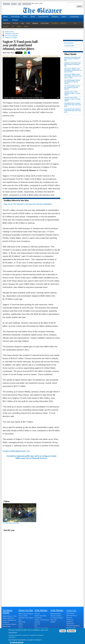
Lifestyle (15, 20)
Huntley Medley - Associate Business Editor (45, 56)
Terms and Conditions (73, 626)
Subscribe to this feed (11, 34)
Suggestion (70, 622)
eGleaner (14, 4)
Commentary (74, 16)
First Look (54, 620)
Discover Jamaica (56, 616)
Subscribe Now (27, 4)
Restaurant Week (56, 614)
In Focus (16, 23)
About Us (69, 618)
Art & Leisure (45, 23)
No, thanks (71, 631)
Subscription (70, 624)
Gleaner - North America (42, 620)
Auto (22, 23)
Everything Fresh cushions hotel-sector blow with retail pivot (73, 105)
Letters (64, 16)
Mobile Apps (7, 4)
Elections (63, 23)
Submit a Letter (71, 628)
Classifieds (55, 23)
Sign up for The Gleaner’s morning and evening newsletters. (28, 204)
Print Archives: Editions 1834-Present (10, 625)
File (58, 98)
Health (6, 20)
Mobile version (9, 32)
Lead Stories (15, 16)
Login (19, 4)
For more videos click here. (11, 523)
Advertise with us (72, 616)
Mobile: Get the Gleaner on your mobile (26, 615)
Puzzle (21, 626)
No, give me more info (17, 642)
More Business (69, 43)
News (25, 16)
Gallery (21, 624)
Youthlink (37, 622)
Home (5, 16)
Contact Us (70, 620)
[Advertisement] (31, 476)
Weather (53, 622)
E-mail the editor (69, 46)
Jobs (13, 26)
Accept (63, 631)
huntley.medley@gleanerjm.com (16, 451)
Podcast (19, 26)
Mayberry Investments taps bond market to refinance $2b (73, 59)
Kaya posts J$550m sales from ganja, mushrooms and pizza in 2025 (73, 70)
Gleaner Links (71, 610)
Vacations (6, 26)
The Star (37, 614)
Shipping (35, 23)
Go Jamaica (38, 618)
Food (28, 23)
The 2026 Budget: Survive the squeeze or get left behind (72, 82)
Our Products (71, 613)
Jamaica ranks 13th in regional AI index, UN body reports (72, 93)
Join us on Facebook (11, 36)
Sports (33, 16)
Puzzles (26, 26)
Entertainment (43, 16)
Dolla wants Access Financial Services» (31, 458)
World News (7, 23)
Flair (75, 23)
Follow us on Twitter (11, 38)
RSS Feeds (22, 622)
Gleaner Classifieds (40, 616)
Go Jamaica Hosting (57, 618)
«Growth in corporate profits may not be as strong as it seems (31, 456)
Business (55, 16)
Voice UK (37, 624)
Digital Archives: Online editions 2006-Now (10, 617)
